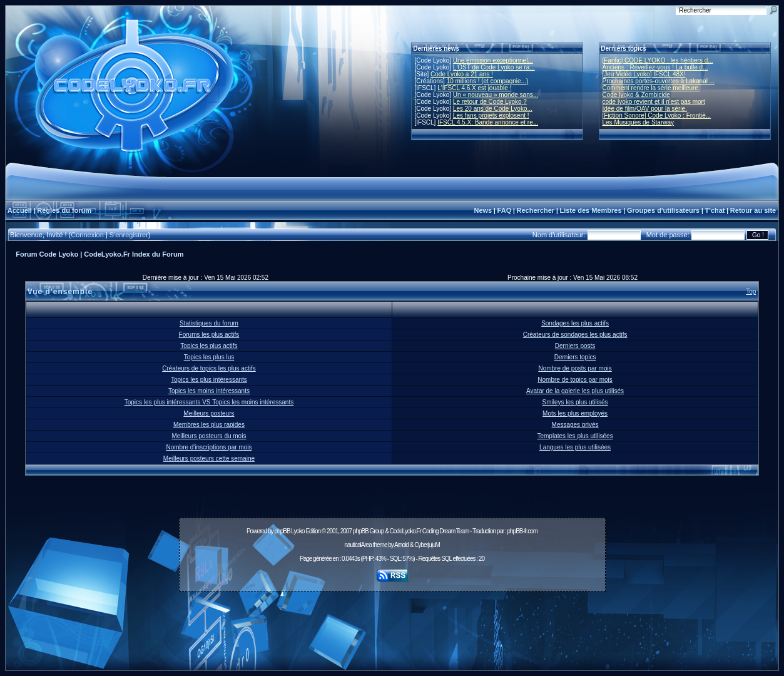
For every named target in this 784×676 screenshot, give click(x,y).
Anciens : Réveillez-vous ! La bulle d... (655, 67)
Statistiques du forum (209, 323)
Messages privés (575, 425)
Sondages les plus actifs (575, 323)
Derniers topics (575, 357)
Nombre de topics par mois (575, 380)
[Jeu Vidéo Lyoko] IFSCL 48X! (644, 74)
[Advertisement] (392, 624)
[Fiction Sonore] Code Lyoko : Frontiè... (657, 115)
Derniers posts (575, 346)
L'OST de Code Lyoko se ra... (494, 67)
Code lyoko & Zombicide (636, 95)
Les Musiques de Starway (639, 122)
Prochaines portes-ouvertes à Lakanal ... (659, 81)
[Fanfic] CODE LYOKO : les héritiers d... (658, 60)
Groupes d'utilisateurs (663, 210)
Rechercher (536, 210)
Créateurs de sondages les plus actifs (575, 335)
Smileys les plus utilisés (575, 402)
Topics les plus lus (209, 357)
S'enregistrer (129, 235)
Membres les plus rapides (209, 425)
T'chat (715, 210)
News (483, 210)
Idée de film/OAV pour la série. (645, 109)
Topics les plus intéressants (209, 380)
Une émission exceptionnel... (493, 60)
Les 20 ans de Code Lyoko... (493, 109)
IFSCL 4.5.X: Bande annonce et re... (488, 122)
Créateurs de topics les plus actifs (209, 368)
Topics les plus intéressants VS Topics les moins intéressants (209, 402)
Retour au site (753, 210)
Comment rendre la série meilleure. (651, 88)
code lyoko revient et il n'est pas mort (654, 102)
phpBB (283, 531)
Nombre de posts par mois (575, 368)
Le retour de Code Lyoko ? (490, 102)
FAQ (505, 210)
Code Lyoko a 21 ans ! (462, 74)
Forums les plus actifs (209, 335)
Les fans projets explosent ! (491, 115)
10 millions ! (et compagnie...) (488, 81)
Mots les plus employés (575, 413)
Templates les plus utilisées (575, 436)
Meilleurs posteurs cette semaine (209, 458)
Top (751, 291)
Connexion (87, 235)
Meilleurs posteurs (209, 413)
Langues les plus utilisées (575, 447)
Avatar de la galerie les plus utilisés (575, 391)
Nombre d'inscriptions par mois (209, 447)
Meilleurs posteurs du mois (209, 436)
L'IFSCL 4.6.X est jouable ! (474, 88)
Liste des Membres (590, 210)
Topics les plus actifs (209, 346)
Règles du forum (64, 210)
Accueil (20, 210)
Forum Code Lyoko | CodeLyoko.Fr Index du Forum (99, 254)
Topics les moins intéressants (209, 391)
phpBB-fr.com (522, 531)
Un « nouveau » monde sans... (496, 95)
